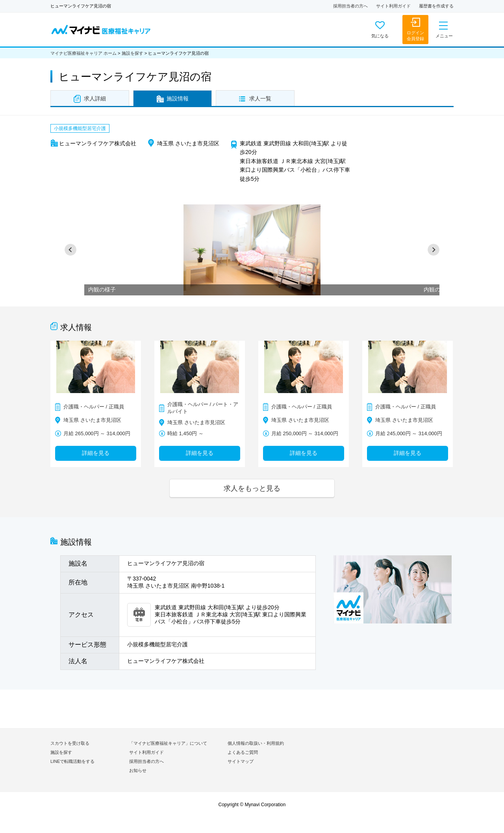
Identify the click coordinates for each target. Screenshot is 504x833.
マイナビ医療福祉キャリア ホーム (83, 53)
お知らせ (138, 770)
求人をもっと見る (252, 488)
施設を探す (132, 53)
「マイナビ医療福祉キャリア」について (168, 743)
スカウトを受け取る (70, 743)
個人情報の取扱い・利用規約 (256, 743)
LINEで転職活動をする (72, 761)
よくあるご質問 (243, 752)
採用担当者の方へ (350, 6)
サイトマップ (241, 761)
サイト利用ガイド (393, 6)
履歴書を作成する (436, 6)
